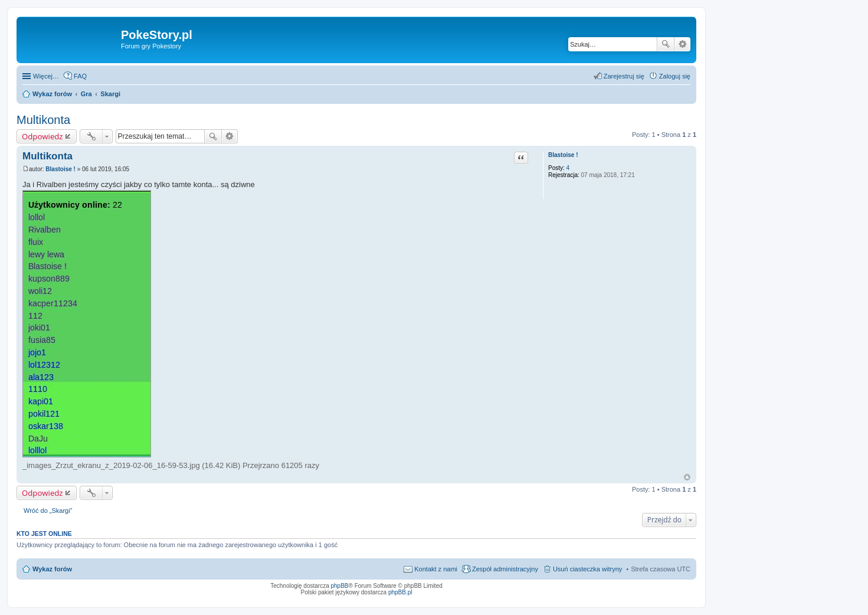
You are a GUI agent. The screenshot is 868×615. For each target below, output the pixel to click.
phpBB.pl (400, 592)
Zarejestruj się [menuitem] (624, 76)
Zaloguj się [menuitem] (675, 76)
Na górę (687, 477)
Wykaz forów (52, 569)
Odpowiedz (42, 136)
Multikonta (43, 120)
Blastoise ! (563, 155)
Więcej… (46, 76)
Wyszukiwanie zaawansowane (682, 44)
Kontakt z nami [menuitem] (436, 569)
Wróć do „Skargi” (48, 511)
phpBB (340, 586)
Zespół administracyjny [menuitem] (505, 569)
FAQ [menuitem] (80, 76)
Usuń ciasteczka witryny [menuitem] (587, 569)
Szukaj (666, 44)
